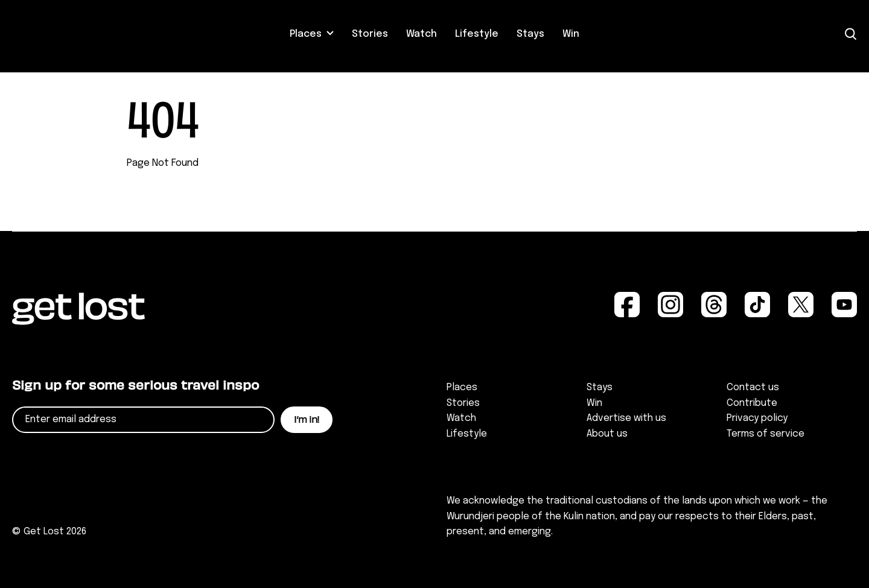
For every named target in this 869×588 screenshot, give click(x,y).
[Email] (143, 420)
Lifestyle (477, 34)
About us (607, 434)
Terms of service (766, 434)
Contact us (753, 387)
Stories (370, 34)
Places (306, 34)
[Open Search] (851, 34)
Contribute (752, 403)
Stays (530, 34)
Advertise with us (626, 418)
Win (571, 34)
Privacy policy (757, 418)
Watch (422, 34)
